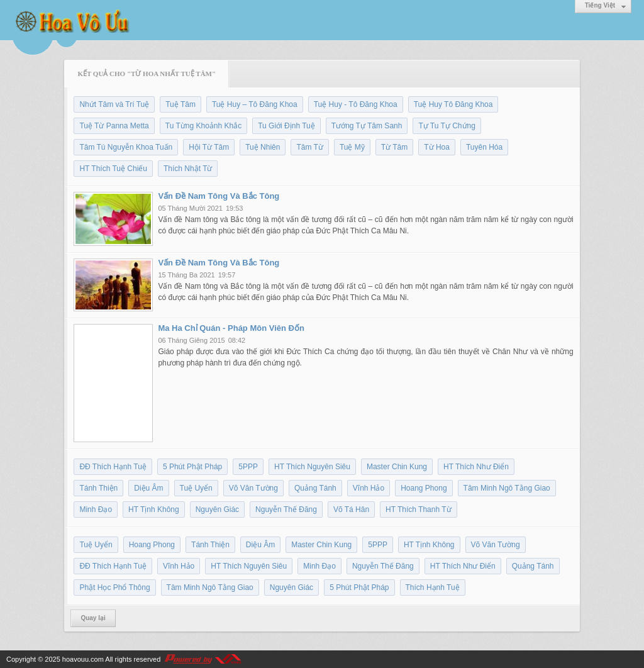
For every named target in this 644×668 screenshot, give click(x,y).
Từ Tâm (394, 147)
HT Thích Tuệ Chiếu (113, 169)
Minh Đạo (96, 509)
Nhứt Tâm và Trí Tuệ (114, 104)
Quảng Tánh (315, 488)
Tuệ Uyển (196, 488)
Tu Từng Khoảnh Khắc (203, 126)
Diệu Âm (148, 488)
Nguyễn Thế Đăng (286, 509)
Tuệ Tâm (180, 104)
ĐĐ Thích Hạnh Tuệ (113, 467)
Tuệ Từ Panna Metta (114, 126)
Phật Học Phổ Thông (114, 587)
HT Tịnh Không (154, 509)
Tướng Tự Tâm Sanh (367, 126)
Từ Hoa (437, 147)
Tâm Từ (309, 147)
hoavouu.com (83, 659)
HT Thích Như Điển (476, 467)
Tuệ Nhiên (263, 147)
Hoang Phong (424, 488)
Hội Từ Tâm (209, 147)
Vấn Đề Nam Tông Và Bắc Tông (219, 196)
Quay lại (93, 618)
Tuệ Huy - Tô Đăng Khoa (356, 104)
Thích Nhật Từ (188, 169)
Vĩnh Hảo (369, 488)
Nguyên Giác (217, 509)
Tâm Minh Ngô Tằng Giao (507, 488)
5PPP (248, 467)
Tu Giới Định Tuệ (286, 126)
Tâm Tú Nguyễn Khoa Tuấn (126, 147)
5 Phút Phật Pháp (192, 467)
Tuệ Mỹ (352, 147)
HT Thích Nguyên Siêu (312, 467)
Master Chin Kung (397, 467)
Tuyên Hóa (484, 147)
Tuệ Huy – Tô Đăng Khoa (255, 104)
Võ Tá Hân (351, 509)
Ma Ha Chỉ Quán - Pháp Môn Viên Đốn (231, 328)
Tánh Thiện (98, 488)
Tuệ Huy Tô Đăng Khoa (453, 104)
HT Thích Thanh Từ (419, 509)
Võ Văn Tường (253, 488)
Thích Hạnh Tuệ (433, 587)
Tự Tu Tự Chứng (447, 126)
